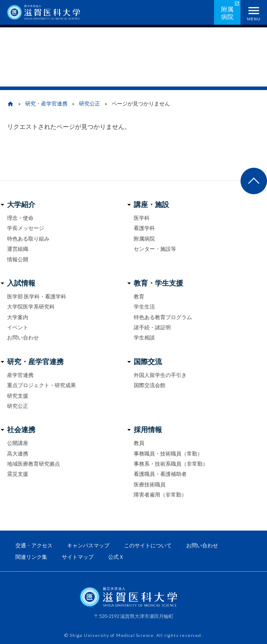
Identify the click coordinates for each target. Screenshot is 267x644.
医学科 (142, 218)
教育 (139, 296)
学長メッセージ (26, 228)
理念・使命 (20, 218)
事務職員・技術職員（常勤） (168, 454)
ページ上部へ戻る (254, 181)
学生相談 (144, 337)
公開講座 (18, 443)
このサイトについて (148, 545)
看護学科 (144, 228)
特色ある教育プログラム (163, 317)
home (10, 104)
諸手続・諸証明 (152, 327)
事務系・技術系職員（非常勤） (171, 464)
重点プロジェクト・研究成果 (41, 385)
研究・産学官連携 (46, 104)
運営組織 (18, 249)
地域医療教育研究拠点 (34, 464)
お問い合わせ (23, 337)
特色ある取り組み (28, 239)
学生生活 (144, 307)
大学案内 (18, 317)
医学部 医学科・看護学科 (37, 296)
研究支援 (18, 396)
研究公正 (90, 104)
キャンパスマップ (88, 545)
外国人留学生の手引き (160, 375)
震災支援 (18, 474)
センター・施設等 (155, 249)
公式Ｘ (116, 557)
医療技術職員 (150, 484)
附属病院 (227, 13)
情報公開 (18, 259)
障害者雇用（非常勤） (160, 495)
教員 (139, 443)
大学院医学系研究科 (31, 307)
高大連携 (18, 454)
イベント (18, 327)
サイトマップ (78, 557)
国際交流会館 (150, 385)
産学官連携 (20, 375)
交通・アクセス (34, 545)
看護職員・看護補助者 (160, 474)
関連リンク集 (31, 557)
